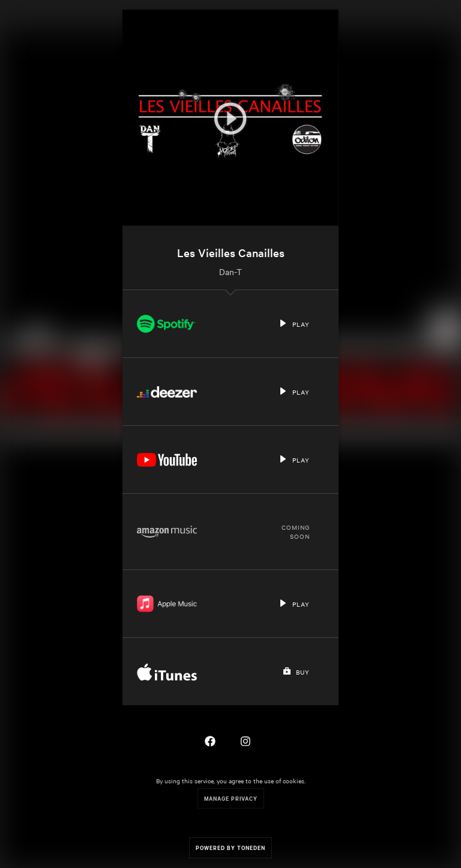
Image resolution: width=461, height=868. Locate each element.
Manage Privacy (231, 798)
